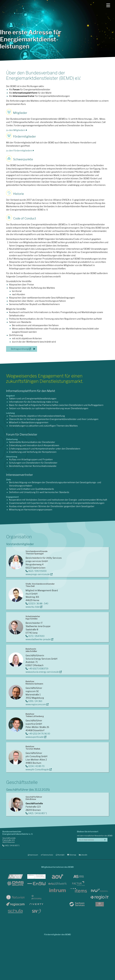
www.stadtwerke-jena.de (38, 639)
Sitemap (72, 855)
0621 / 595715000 (36, 571)
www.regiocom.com (36, 704)
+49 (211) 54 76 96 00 (38, 734)
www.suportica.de (35, 737)
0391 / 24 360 (34, 701)
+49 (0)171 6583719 (37, 669)
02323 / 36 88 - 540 (37, 604)
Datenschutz (47, 855)
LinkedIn (83, 855)
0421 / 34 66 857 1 (36, 813)
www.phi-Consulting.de (37, 769)
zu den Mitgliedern (17, 130)
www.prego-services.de (38, 574)
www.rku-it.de (33, 607)
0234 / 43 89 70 (35, 766)
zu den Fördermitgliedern (20, 151)
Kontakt (60, 855)
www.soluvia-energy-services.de (42, 672)
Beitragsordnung (20, 349)
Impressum (33, 855)
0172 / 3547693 (35, 636)
